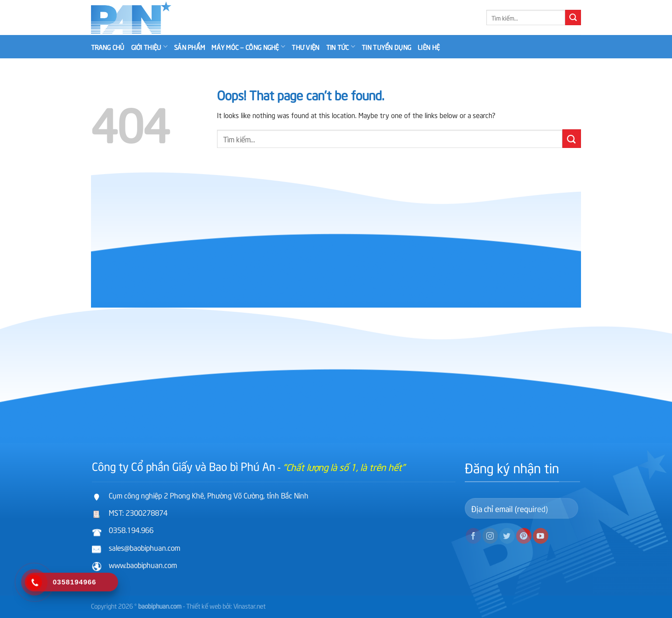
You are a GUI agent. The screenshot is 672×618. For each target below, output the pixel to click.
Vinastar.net (249, 605)
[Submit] (573, 18)
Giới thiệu (149, 47)
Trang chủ (108, 47)
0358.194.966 (131, 529)
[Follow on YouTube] (541, 536)
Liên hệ (429, 47)
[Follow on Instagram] (490, 536)
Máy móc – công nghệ (248, 47)
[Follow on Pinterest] (524, 536)
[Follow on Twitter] (507, 536)
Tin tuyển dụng (386, 47)
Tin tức (341, 47)
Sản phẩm (189, 47)
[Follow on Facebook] (473, 536)
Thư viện (305, 47)
